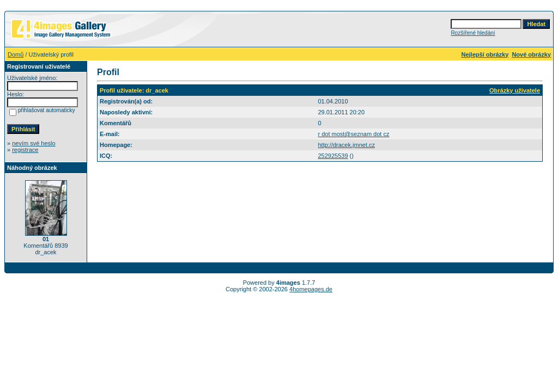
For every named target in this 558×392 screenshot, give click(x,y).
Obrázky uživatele (515, 90)
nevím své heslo (34, 143)
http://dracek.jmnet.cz (346, 145)
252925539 (333, 156)
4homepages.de (311, 289)
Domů (16, 54)
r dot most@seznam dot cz (353, 134)
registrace (25, 150)
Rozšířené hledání (473, 33)
